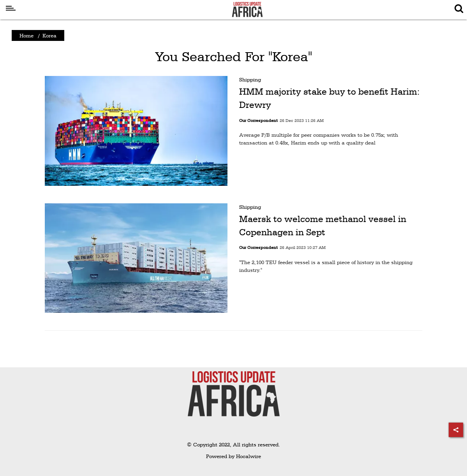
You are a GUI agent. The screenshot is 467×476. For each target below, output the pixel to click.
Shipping (250, 79)
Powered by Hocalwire (233, 456)
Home (26, 35)
